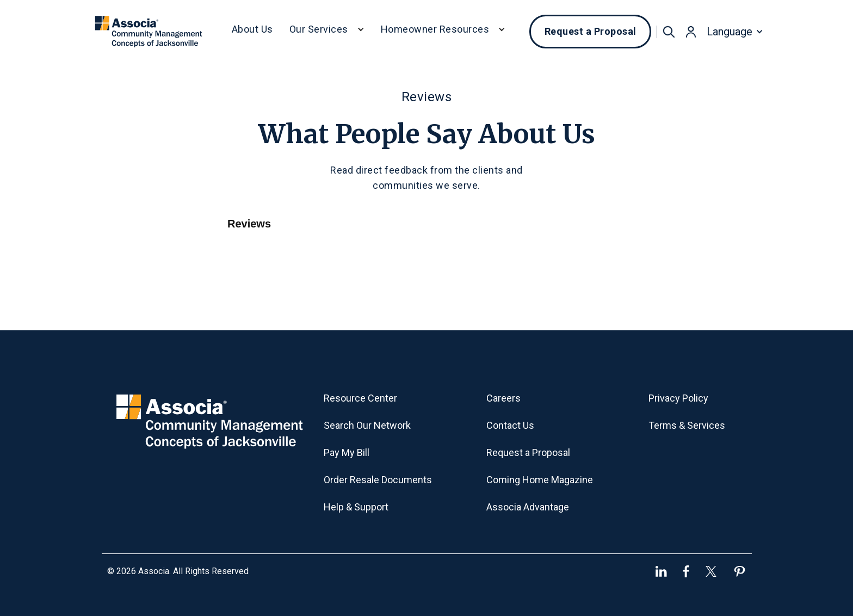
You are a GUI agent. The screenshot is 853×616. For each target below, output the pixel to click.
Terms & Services (687, 425)
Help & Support (356, 507)
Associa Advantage (528, 507)
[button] (327, 32)
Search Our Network (367, 425)
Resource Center (360, 398)
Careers (503, 398)
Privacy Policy (678, 398)
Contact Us (510, 425)
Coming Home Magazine (540, 480)
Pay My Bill (347, 452)
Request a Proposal (591, 31)
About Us (252, 29)
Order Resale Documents (378, 480)
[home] (149, 31)
